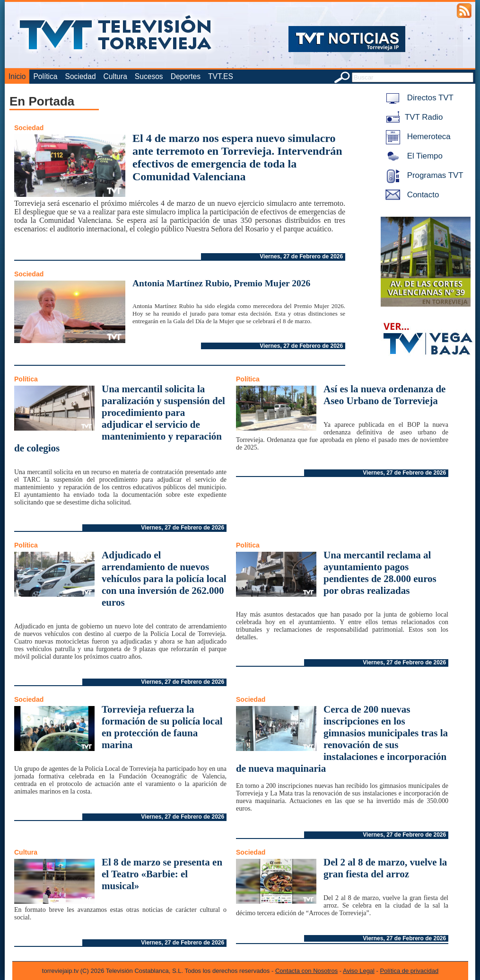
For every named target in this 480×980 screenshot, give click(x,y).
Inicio (17, 76)
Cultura (115, 76)
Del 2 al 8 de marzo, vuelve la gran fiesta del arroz (385, 868)
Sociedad (81, 76)
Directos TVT (418, 98)
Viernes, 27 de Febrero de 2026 (301, 256)
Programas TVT (423, 175)
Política (45, 76)
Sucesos (149, 76)
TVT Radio (412, 117)
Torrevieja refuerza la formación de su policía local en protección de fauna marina (162, 727)
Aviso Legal (359, 971)
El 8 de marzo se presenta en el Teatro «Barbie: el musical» (162, 874)
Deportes (186, 76)
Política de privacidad (410, 971)
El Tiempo (412, 156)
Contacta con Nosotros (306, 971)
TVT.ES (221, 76)
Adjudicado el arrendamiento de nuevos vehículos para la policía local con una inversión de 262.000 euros (164, 579)
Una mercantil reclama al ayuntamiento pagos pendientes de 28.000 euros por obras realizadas (380, 573)
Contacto (410, 195)
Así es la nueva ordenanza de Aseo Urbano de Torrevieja (384, 395)
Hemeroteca (416, 137)
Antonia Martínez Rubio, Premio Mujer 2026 (221, 283)
